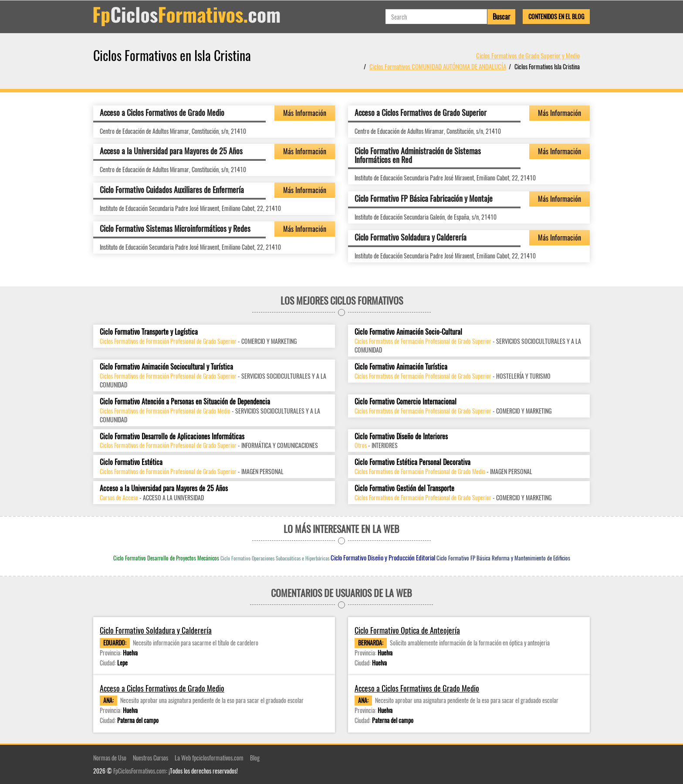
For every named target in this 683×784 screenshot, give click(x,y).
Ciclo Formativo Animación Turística (401, 367)
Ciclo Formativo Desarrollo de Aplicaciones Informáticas (172, 436)
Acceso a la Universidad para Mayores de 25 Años (171, 151)
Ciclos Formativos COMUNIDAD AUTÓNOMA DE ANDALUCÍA (438, 66)
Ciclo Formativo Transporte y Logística (149, 332)
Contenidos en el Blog (556, 16)
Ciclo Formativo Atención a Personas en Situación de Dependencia (185, 402)
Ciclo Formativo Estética (131, 462)
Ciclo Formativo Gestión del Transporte (404, 488)
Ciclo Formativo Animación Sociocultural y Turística (166, 367)
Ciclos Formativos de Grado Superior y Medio (528, 55)
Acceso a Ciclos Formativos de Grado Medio (162, 112)
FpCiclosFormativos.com (140, 771)
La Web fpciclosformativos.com (209, 758)
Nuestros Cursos (150, 758)
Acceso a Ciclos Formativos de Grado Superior (421, 112)
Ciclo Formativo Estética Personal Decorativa (413, 462)
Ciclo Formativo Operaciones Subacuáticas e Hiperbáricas (275, 558)
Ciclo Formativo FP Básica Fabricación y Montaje (424, 198)
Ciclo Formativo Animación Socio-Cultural (408, 332)
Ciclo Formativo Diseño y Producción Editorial (383, 557)
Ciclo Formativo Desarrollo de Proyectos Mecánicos (166, 558)
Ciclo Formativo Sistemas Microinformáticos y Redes (175, 228)
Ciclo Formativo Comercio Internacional (406, 402)
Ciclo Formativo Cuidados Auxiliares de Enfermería (172, 190)
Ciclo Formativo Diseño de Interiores (401, 436)
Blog (255, 758)
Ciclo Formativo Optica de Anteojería (407, 630)
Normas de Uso (110, 758)
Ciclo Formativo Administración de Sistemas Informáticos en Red (418, 155)
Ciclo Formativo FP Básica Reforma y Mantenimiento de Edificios (503, 558)
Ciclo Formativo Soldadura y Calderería (411, 237)
